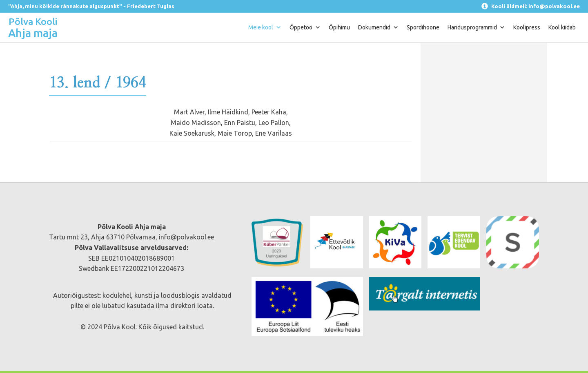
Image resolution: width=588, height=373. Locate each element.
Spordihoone (423, 27)
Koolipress (527, 27)
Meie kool (265, 27)
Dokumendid (378, 27)
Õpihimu (339, 27)
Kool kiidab (562, 27)
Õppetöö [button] (305, 27)
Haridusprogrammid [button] (476, 27)
